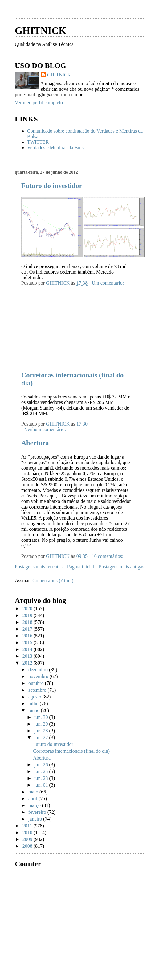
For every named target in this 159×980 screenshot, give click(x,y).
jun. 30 (42, 717)
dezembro (39, 670)
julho (34, 704)
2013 (28, 656)
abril (33, 799)
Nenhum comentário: (46, 429)
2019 (28, 615)
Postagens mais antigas (121, 567)
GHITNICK (41, 31)
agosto (35, 697)
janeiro (36, 819)
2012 (28, 663)
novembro (39, 676)
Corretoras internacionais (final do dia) (71, 751)
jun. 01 (42, 785)
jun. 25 (42, 771)
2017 (28, 629)
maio (34, 792)
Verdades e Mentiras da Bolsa (56, 148)
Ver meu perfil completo (39, 103)
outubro (37, 683)
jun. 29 (42, 724)
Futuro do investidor (52, 186)
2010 (28, 832)
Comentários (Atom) (53, 581)
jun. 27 (42, 737)
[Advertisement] (61, 324)
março (35, 805)
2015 (28, 642)
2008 (28, 846)
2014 (28, 649)
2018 (28, 622)
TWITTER (38, 142)
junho (35, 710)
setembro (38, 690)
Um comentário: (108, 283)
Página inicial (81, 567)
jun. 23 (42, 778)
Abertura (35, 443)
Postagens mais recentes (39, 567)
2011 (28, 826)
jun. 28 (42, 731)
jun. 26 (42, 765)
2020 (28, 609)
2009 (28, 839)
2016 (28, 636)
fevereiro (38, 812)
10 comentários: (108, 556)
